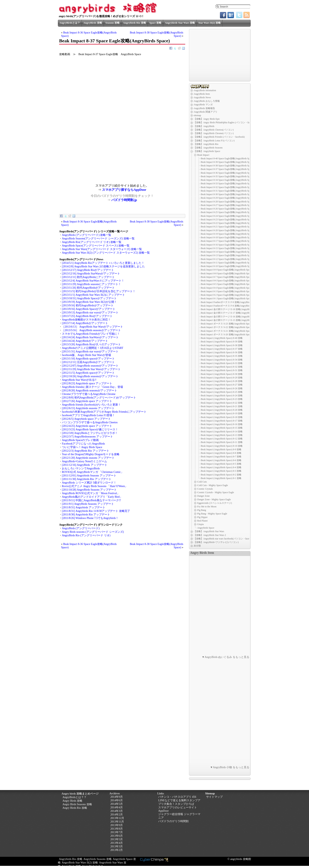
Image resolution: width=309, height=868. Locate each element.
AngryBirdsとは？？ (74, 797)
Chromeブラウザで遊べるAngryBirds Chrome (89, 394)
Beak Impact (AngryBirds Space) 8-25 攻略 (222, 392)
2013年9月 (117, 825)
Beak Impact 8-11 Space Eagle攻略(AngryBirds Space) (227, 263)
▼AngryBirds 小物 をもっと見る (230, 767)
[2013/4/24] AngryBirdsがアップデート (85, 341)
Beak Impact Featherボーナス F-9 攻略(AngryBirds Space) (229, 302)
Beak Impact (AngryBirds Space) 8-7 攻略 (221, 457)
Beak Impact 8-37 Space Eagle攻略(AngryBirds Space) (227, 169)
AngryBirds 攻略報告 (204, 108)
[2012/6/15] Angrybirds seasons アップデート (88, 408)
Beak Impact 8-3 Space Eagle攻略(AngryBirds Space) (227, 291)
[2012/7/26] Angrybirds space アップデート (87, 401)
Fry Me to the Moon (207, 507)
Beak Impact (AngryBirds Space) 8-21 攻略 (222, 406)
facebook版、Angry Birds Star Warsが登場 (86, 355)
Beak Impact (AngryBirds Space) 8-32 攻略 (222, 367)
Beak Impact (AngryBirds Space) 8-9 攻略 (221, 449)
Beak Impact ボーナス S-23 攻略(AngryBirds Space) (227, 324)
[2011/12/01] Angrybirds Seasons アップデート (89, 476)
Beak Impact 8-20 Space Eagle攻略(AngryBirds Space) (227, 230)
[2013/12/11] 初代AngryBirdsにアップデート (88, 277)
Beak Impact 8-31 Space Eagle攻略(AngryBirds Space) (227, 191)
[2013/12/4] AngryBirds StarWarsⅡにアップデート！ (93, 281)
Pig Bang (202, 510)
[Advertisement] (91, 156)
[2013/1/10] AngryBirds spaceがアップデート (88, 359)
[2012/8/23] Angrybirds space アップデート (87, 383)
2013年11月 (117, 822)
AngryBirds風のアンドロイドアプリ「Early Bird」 (92, 497)
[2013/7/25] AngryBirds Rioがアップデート (87, 316)
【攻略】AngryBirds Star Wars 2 (210, 535)
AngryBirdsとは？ (70, 23)
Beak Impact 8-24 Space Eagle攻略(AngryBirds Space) (227, 216)
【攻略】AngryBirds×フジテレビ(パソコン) (216, 542)
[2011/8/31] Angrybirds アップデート (84, 507)
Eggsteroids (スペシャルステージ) (215, 503)
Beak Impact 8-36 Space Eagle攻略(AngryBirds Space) (227, 173)
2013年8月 (117, 829)
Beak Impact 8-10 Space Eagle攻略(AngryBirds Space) (227, 266)
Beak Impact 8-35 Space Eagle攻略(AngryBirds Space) (227, 176)
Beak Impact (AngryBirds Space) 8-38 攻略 (222, 345)
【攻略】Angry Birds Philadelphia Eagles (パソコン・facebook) (225, 122)
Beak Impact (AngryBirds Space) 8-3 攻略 (221, 471)
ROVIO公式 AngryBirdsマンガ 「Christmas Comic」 (93, 472)
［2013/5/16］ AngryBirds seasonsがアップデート (91, 330)
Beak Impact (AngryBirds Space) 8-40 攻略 (222, 338)
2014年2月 (117, 815)
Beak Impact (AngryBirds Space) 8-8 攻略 (221, 453)
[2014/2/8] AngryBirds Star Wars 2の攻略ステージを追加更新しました (103, 266)
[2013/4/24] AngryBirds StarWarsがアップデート (90, 337)
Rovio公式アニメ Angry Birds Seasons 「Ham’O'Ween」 (95, 486)
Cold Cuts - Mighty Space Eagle (213, 485)
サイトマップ (214, 797)
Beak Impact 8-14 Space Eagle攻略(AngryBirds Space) (227, 252)
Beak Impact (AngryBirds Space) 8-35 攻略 (222, 356)
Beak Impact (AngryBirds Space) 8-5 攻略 (221, 464)
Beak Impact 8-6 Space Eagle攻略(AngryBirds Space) (227, 281)
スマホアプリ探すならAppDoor (124, 190)
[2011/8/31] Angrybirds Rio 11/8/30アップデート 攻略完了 (96, 511)
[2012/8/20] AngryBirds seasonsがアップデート (89, 390)
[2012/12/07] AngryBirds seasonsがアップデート (90, 366)
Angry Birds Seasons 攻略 (77, 804)
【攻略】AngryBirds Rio (206, 144)
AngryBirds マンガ (203, 105)
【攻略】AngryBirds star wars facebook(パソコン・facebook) (224, 539)
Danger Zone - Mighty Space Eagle (214, 499)
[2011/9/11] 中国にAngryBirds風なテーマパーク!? (91, 500)
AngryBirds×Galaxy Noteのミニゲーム (84, 461)
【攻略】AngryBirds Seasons (208, 148)
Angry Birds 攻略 (72, 801)
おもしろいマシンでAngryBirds (81, 468)
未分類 (197, 546)
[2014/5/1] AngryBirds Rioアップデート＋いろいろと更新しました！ (103, 263)
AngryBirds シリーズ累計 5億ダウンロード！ (89, 483)
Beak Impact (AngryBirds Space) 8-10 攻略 (222, 446)
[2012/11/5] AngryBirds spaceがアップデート (88, 373)
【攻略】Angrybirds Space (207, 151)
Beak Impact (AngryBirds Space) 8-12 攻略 (222, 439)
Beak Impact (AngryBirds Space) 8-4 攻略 (221, 467)
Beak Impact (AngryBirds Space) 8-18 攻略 (222, 417)
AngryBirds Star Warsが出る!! (79, 380)
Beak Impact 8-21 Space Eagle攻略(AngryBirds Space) (227, 227)
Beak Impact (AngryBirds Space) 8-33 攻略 (222, 363)
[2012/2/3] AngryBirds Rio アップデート (86, 451)
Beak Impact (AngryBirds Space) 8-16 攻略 (222, 424)
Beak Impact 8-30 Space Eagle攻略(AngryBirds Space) (227, 194)
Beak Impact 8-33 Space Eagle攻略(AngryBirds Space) (227, 183)
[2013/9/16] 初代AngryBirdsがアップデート (88, 305)
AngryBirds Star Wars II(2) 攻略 (80, 863)
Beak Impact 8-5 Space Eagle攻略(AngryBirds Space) (227, 284)
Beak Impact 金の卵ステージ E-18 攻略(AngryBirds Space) (230, 309)
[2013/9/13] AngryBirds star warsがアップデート (90, 313)
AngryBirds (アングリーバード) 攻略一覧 (87, 235)
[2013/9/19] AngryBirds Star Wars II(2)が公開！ (89, 302)
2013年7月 (117, 832)
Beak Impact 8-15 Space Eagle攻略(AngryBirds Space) (227, 248)
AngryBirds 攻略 (93, 23)
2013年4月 (117, 843)
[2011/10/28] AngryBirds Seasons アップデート (89, 490)
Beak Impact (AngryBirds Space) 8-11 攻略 (222, 442)
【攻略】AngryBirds (204, 126)
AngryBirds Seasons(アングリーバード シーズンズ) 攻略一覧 (98, 239)
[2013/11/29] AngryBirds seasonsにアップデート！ (91, 284)
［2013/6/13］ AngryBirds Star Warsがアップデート (92, 327)
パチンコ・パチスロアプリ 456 (177, 797)
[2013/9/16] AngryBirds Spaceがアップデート (89, 309)
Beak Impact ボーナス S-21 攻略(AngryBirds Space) (227, 331)
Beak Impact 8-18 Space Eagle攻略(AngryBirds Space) (227, 237)
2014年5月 (117, 804)
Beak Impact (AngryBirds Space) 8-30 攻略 (222, 374)
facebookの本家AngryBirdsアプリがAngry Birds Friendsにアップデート (104, 412)
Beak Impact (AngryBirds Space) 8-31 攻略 (222, 370)
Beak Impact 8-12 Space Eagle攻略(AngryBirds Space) (227, 259)
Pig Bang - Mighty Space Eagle (212, 514)
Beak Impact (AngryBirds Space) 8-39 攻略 (222, 342)
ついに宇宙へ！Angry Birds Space (82, 447)
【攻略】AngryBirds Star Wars (209, 531)
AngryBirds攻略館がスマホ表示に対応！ (86, 320)
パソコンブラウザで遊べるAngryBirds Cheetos (90, 422)
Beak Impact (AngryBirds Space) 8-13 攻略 (222, 435)
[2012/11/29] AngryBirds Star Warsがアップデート (91, 369)
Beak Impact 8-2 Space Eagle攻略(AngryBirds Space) (227, 295)
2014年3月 (117, 811)
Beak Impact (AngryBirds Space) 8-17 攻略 (222, 421)
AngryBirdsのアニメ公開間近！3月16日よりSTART (93, 348)
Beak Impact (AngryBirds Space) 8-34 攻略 (222, 360)
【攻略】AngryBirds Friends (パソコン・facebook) (219, 137)
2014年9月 (117, 797)
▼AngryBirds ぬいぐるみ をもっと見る (226, 657)
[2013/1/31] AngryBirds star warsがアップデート (90, 352)
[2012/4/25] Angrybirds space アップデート (87, 426)
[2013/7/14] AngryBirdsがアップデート (85, 323)
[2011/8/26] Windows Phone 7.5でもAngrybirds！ (90, 518)
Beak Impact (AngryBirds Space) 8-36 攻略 (222, 352)
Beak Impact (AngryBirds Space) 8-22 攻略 (222, 403)
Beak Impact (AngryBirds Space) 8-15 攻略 (222, 428)
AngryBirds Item (202, 94)
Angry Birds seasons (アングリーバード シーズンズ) (93, 532)
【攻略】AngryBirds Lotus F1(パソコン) (214, 141)
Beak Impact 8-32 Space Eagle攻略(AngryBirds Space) (227, 187)
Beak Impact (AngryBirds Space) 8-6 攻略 (221, 460)
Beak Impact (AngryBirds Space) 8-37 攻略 (222, 349)
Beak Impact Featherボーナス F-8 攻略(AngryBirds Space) (229, 306)
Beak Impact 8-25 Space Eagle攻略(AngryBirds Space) (227, 212)
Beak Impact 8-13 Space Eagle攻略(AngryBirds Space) (227, 255)
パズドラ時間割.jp (124, 200)
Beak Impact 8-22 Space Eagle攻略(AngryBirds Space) (227, 223)
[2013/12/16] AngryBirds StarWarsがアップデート (91, 274)
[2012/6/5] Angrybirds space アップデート (86, 419)
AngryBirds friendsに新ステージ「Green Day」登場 (92, 387)
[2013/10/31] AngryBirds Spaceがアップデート (89, 298)
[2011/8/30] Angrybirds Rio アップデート (86, 515)
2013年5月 (117, 839)
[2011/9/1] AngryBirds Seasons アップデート (88, 504)
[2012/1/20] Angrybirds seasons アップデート (88, 458)
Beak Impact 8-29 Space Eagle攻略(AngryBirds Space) (227, 198)
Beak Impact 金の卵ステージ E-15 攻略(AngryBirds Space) (230, 320)
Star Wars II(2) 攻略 (209, 23)
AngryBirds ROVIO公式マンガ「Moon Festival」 (91, 493)
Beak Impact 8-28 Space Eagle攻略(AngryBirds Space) (227, 202)
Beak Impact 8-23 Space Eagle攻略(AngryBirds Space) (227, 220)
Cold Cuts (202, 482)
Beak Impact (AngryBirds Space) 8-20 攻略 (222, 410)
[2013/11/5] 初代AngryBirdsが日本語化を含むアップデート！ (99, 291)
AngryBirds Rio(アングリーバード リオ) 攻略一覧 (92, 242)
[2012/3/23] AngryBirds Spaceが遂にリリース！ (90, 429)
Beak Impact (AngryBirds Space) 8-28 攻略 (222, 381)
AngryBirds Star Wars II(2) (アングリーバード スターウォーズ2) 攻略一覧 (106, 253)
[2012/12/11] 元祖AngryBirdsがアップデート (88, 362)
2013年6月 (117, 836)
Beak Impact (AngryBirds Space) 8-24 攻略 (222, 396)
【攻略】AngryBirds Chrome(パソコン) (214, 133)
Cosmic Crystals (205, 489)
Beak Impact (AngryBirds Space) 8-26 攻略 (222, 388)
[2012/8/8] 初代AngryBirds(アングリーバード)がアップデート (99, 398)
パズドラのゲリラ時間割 (173, 821)
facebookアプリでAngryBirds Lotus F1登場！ (88, 415)
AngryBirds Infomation (205, 90)
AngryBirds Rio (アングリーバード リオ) (86, 535)
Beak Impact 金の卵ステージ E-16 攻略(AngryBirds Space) (230, 317)
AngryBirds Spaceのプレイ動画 (80, 440)
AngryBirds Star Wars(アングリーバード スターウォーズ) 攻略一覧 (102, 249)
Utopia (201, 524)
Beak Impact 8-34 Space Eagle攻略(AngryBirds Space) (227, 180)
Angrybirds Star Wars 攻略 (180, 23)
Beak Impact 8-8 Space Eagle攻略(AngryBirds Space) (227, 273)
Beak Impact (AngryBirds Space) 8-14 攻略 (222, 432)
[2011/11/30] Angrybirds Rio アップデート (87, 479)
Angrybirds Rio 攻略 (134, 23)
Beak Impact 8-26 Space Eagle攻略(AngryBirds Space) (227, 209)
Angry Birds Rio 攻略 (75, 808)
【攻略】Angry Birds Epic (207, 119)
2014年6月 (117, 800)
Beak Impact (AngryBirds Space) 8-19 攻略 (222, 413)
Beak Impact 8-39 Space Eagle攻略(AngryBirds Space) (227, 162)
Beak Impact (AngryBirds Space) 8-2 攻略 (221, 475)
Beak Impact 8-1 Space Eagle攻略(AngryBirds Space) (227, 298)
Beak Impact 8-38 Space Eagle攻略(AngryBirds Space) (227, 166)
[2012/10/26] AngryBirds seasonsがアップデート (90, 376)
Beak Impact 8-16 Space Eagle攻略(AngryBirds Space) (227, 245)
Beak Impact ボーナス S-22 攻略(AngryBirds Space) (227, 327)
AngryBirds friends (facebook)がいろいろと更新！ (91, 405)
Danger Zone (203, 496)
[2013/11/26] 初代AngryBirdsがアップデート (88, 288)
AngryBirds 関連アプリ (206, 112)
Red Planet (202, 521)
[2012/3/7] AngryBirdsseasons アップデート (87, 437)
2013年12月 (117, 818)
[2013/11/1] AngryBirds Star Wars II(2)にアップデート (93, 295)
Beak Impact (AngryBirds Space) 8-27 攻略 (222, 385)
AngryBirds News (202, 97)
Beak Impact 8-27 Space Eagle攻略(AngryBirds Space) (227, 205)
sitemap (197, 115)
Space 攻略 (155, 23)
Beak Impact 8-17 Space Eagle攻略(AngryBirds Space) (227, 241)
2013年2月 (117, 850)
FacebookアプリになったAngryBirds (83, 444)
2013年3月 (117, 846)
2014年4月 (117, 807)
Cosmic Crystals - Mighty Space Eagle (216, 492)
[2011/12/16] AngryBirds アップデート (85, 465)
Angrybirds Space (206, 528)
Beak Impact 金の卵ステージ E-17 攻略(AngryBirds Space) (230, 313)
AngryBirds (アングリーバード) (81, 528)
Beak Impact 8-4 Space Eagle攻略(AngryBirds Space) (227, 288)
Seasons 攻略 (113, 23)
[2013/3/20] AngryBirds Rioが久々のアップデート (91, 344)
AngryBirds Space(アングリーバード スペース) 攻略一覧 (96, 246)
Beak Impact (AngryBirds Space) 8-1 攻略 (221, 478)
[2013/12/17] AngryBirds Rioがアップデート (88, 270)
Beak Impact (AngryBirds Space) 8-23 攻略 (222, 399)
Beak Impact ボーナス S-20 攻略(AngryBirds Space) (227, 334)
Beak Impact (203, 155)
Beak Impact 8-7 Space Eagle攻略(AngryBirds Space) (227, 277)
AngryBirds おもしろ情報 (207, 101)
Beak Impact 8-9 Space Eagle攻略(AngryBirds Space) (227, 270)
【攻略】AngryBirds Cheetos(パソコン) (214, 130)
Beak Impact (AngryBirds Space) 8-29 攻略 (222, 378)
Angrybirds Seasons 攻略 (98, 859)
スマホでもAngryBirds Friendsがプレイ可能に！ (91, 334)
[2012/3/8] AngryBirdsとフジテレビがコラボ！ (90, 433)
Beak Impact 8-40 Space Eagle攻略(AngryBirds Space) (227, 158)
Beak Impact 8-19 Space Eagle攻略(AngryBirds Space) (227, 234)
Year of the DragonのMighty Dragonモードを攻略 (91, 454)
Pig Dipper (202, 517)
